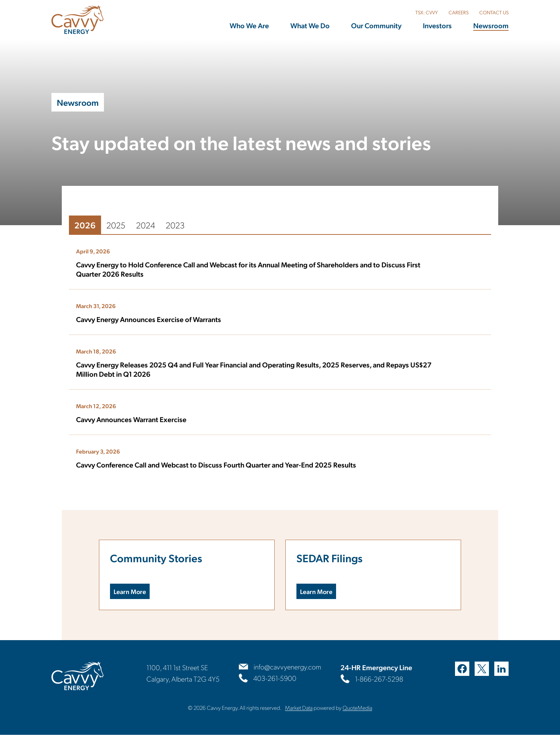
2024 (128, 232)
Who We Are (249, 25)
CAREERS (459, 12)
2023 (158, 232)
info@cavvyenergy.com (287, 684)
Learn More (121, 606)
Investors (437, 25)
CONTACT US (494, 12)
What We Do (310, 25)
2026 (67, 232)
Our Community (376, 25)
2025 (98, 232)
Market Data (299, 725)
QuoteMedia (357, 725)
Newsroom (491, 25)
